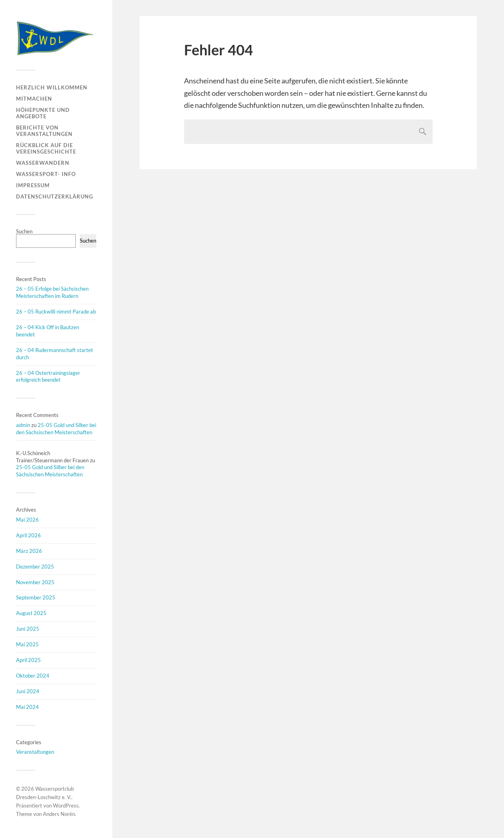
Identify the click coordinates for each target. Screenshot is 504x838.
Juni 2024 (28, 691)
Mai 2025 (27, 644)
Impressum (33, 185)
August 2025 (31, 613)
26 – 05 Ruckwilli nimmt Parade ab (56, 312)
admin (23, 425)
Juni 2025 (28, 629)
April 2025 (28, 660)
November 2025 (35, 582)
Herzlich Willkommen (52, 87)
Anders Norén (59, 814)
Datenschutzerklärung (55, 196)
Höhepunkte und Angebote (43, 113)
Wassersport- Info (46, 174)
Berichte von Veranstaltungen (44, 131)
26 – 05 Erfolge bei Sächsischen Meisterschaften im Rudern (52, 292)
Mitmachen (34, 99)
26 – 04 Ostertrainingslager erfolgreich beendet (48, 376)
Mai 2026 (27, 520)
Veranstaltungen (35, 752)
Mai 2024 (27, 707)
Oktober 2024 (33, 676)
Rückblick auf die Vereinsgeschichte (46, 148)
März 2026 (29, 551)
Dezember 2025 (35, 567)
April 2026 (28, 535)
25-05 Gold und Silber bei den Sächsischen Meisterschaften (56, 429)
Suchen (24, 231)
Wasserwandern (43, 163)
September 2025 (36, 597)
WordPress (66, 806)
